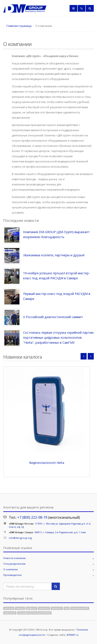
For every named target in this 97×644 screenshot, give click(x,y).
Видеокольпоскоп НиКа (47, 463)
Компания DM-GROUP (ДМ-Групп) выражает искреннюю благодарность (56, 234)
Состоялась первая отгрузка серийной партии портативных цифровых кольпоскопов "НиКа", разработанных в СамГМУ (58, 338)
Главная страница (19, 26)
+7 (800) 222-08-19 (32, 517)
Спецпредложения (14, 564)
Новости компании (14, 558)
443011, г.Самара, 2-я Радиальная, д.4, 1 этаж (60, 532)
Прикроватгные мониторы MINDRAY (34, 613)
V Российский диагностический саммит (53, 317)
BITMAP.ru (73, 635)
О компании (10, 569)
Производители (12, 575)
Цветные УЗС (10, 613)
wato (67, 608)
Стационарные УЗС (80, 608)
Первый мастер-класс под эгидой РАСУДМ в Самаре (57, 296)
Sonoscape (9, 608)
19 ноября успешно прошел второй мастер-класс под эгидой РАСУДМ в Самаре (56, 276)
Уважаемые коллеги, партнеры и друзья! (54, 255)
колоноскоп (44, 608)
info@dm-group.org (20, 538)
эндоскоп (20, 608)
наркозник (57, 608)
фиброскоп (31, 608)
